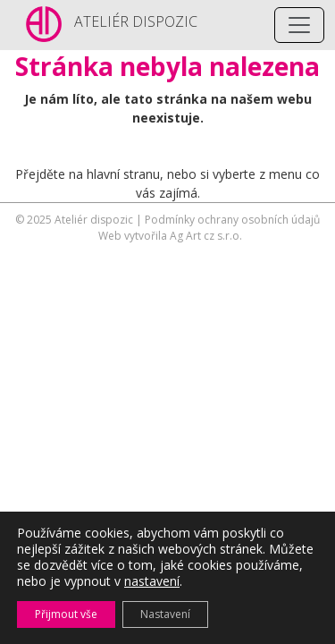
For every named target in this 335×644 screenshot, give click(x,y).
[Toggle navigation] (299, 25)
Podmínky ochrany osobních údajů (232, 220)
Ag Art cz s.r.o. (206, 236)
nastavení (152, 581)
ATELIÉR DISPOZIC (136, 21)
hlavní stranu (123, 174)
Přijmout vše (66, 614)
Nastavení (165, 614)
